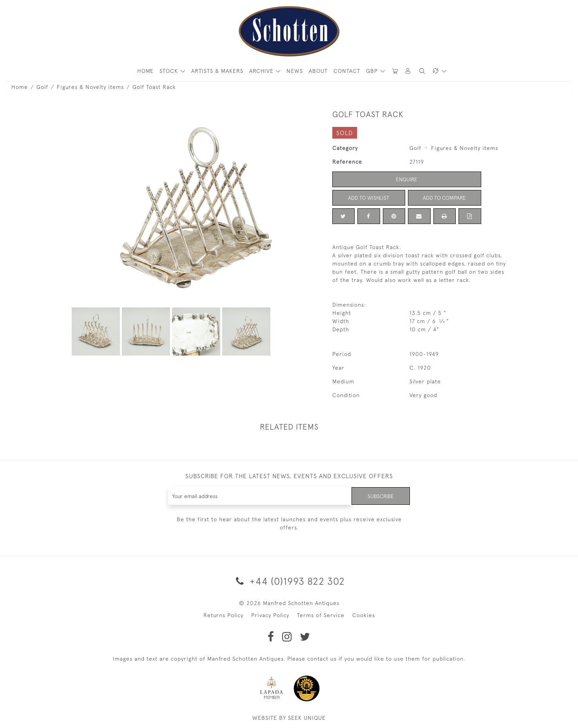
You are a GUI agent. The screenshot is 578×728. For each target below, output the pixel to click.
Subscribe (380, 496)
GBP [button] (373, 71)
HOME (145, 71)
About (318, 71)
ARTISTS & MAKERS (217, 71)
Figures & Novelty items (90, 87)
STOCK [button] (170, 71)
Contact (347, 71)
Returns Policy (223, 615)
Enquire (407, 179)
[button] (408, 71)
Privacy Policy (270, 615)
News (295, 71)
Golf (42, 87)
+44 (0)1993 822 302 (289, 581)
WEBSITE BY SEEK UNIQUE (289, 718)
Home (20, 87)
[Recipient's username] (260, 496)
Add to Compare (444, 198)
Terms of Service (321, 615)
